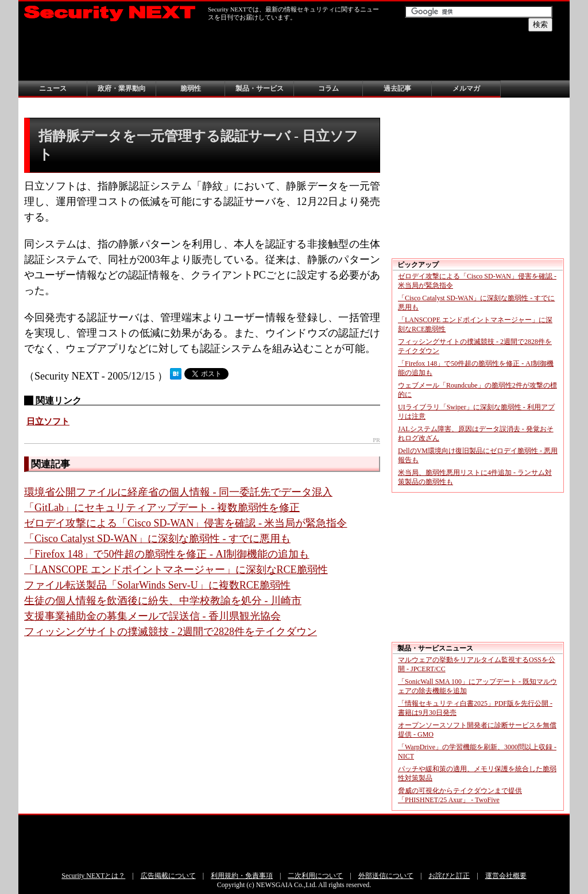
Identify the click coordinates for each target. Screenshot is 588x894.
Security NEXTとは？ (93, 876)
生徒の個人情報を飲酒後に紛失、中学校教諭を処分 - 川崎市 (163, 601)
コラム (328, 88)
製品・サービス (260, 88)
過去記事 (397, 88)
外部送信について (386, 876)
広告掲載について (168, 876)
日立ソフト (48, 421)
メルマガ (466, 88)
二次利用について (315, 876)
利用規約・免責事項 (242, 876)
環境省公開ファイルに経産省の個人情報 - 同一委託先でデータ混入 (178, 492)
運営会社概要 (506, 876)
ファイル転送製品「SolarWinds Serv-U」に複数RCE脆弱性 (157, 585)
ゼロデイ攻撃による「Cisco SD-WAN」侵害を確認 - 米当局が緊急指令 (186, 523)
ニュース (53, 88)
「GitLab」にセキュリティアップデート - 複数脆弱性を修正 (162, 508)
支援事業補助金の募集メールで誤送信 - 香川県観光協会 (152, 616)
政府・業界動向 (122, 88)
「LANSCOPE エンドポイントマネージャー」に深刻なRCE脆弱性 (176, 570)
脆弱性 (191, 88)
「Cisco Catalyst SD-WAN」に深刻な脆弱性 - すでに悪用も (157, 539)
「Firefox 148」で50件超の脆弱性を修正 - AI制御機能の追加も (167, 554)
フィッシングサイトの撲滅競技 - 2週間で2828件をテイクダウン (171, 632)
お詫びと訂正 (449, 876)
